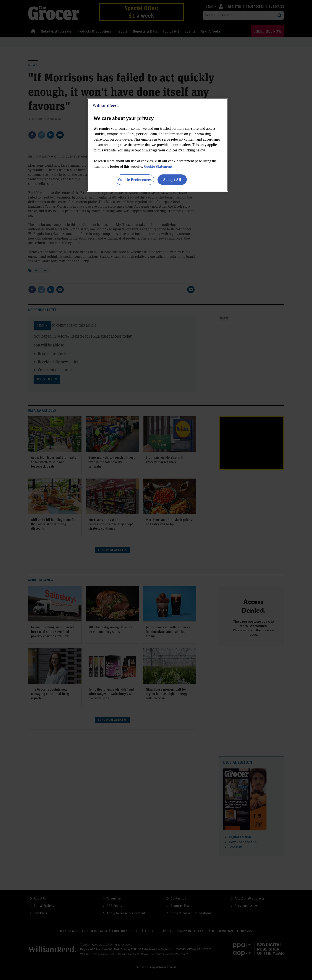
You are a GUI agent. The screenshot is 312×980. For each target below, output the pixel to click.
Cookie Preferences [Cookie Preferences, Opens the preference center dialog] (135, 180)
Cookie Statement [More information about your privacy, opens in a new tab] (158, 166)
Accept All (172, 180)
